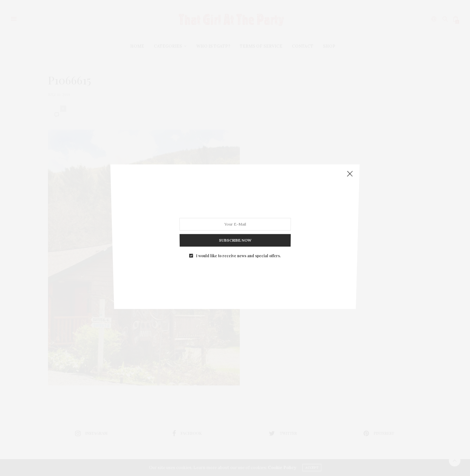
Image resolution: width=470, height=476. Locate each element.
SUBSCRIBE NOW (235, 237)
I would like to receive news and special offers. (238, 250)
